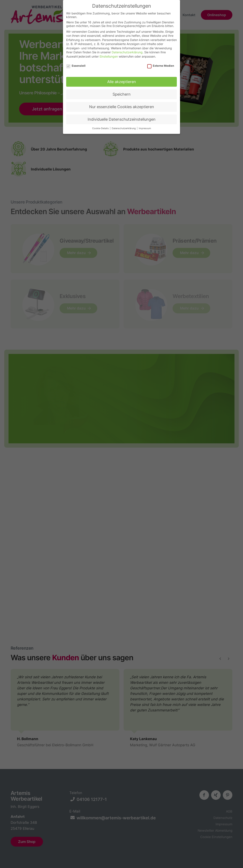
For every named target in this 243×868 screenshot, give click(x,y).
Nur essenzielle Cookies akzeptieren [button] (122, 105)
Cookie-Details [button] (101, 126)
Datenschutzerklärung (127, 50)
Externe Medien (161, 63)
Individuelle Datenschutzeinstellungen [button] (122, 117)
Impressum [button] (145, 126)
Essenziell (76, 63)
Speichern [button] (122, 92)
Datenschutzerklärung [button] (124, 126)
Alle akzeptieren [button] (122, 80)
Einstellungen (109, 54)
